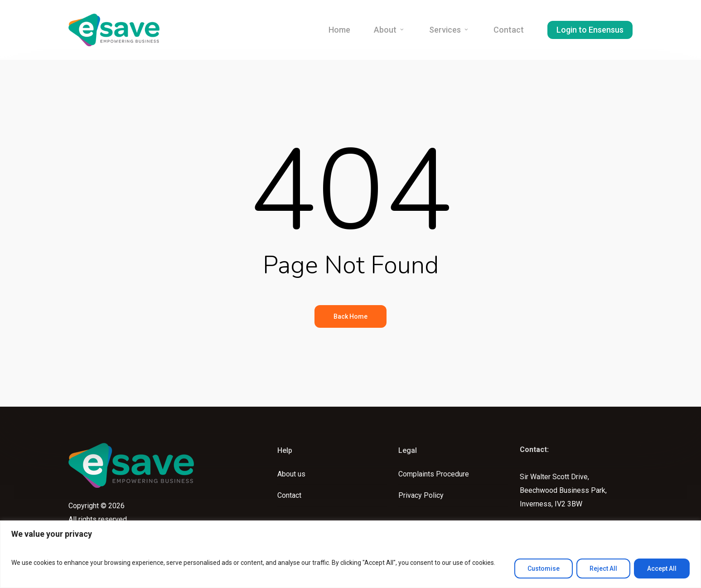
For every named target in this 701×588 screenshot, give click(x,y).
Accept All (662, 569)
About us (291, 474)
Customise (544, 569)
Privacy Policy (421, 495)
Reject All (603, 569)
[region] (350, 554)
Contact (289, 495)
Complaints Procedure (434, 474)
